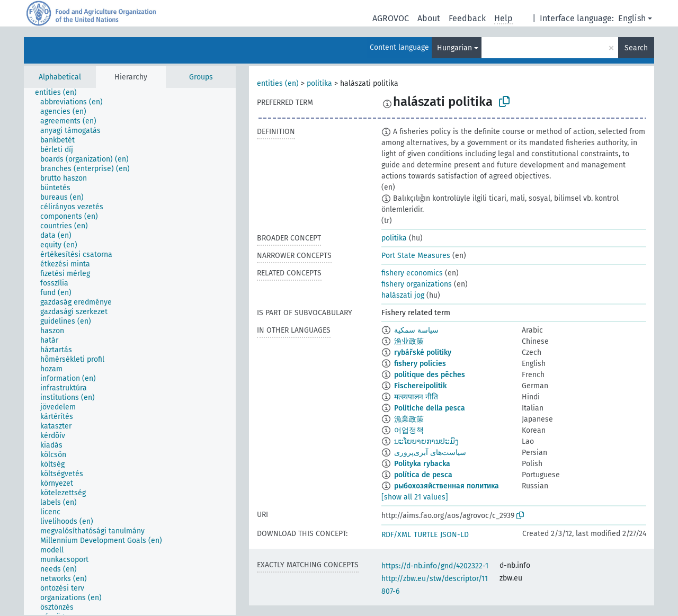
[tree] (130, 351)
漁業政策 (409, 419)
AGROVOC (391, 18)
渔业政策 (409, 341)
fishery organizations (417, 284)
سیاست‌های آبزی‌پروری (430, 453)
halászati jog (403, 295)
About (429, 18)
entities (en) (278, 83)
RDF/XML (396, 535)
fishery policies (420, 364)
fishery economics (412, 273)
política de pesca (423, 475)
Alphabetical (60, 77)
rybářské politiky (423, 352)
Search (636, 48)
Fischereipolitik (420, 386)
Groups (201, 77)
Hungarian (454, 48)
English (632, 18)
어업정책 (409, 430)
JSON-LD (454, 535)
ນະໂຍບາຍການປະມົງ (426, 441)
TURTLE (426, 535)
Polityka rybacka (422, 464)
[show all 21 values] (415, 497)
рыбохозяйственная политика (447, 486)
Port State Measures (416, 256)
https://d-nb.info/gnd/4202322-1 (435, 566)
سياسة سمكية (416, 330)
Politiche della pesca (430, 408)
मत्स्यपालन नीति (416, 397)
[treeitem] (60, 93)
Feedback (467, 18)
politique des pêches (430, 375)
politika (319, 83)
